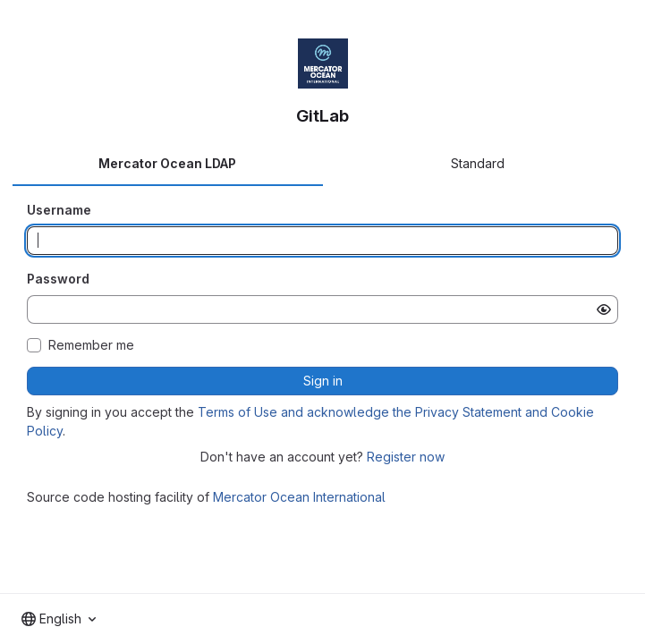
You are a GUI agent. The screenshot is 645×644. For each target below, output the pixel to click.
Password (58, 279)
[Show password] (604, 309)
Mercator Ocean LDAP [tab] (167, 163)
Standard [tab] (478, 163)
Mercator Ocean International (299, 497)
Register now (406, 457)
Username (59, 210)
